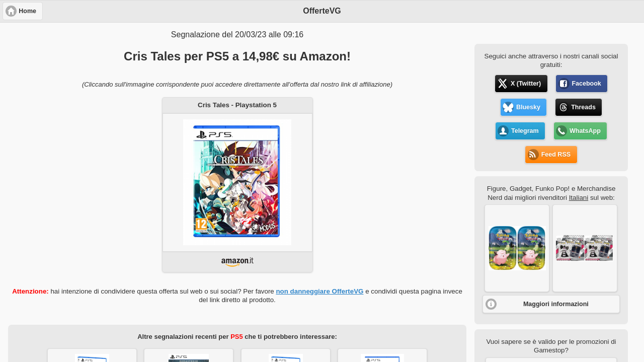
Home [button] (27, 11)
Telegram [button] (525, 131)
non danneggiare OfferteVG (319, 291)
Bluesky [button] (528, 107)
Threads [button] (583, 107)
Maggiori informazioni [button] (556, 304)
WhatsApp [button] (585, 131)
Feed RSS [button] (556, 155)
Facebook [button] (586, 84)
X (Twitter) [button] (526, 84)
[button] (517, 248)
